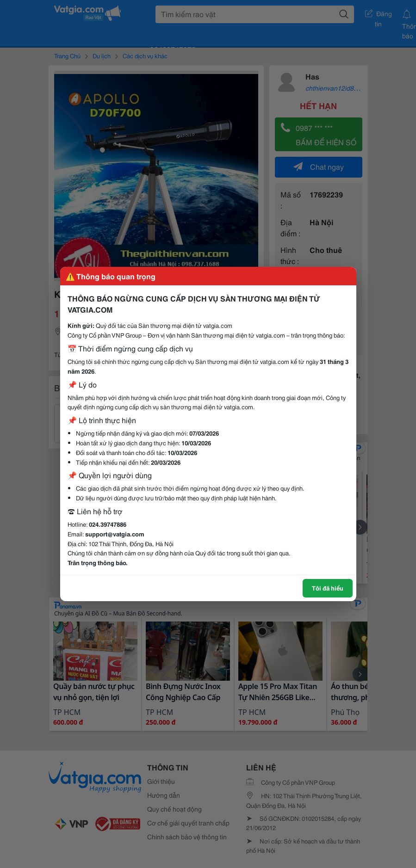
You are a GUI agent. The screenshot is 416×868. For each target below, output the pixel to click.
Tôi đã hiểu (328, 588)
